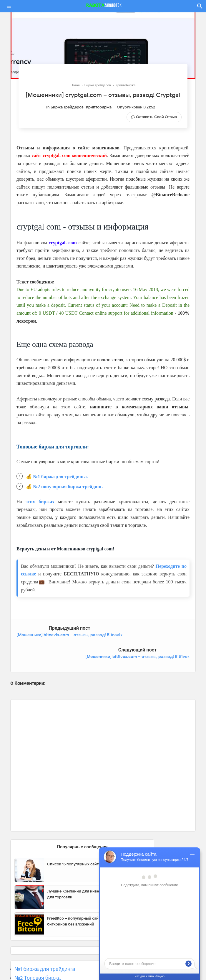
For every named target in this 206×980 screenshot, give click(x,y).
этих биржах (40, 502)
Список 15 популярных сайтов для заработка (89, 842)
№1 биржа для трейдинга (45, 947)
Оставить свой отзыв (156, 117)
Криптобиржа (99, 107)
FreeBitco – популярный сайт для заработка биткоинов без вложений (88, 899)
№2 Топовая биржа (38, 956)
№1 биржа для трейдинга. (60, 477)
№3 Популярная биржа (43, 965)
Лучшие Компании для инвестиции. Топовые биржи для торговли (95, 872)
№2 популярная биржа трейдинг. (68, 487)
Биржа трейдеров (67, 107)
